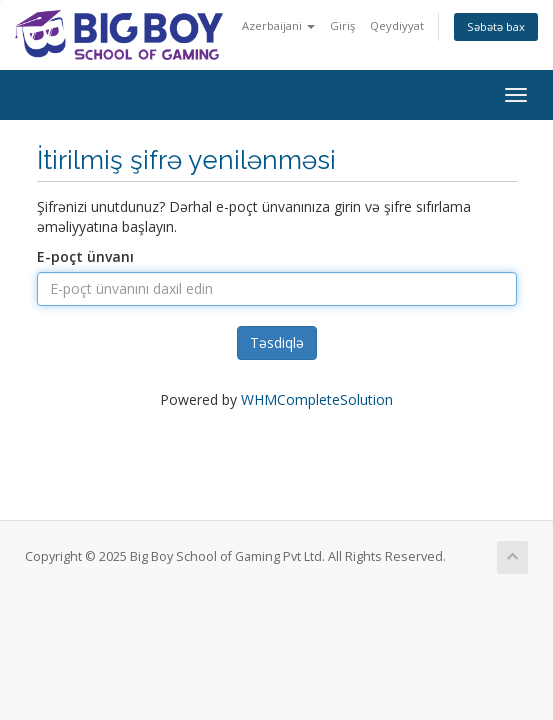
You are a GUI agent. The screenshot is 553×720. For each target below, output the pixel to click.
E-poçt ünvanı (85, 256)
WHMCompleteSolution (317, 399)
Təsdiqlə (277, 342)
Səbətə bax (496, 26)
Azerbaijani (278, 25)
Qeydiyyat (397, 25)
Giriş (342, 25)
